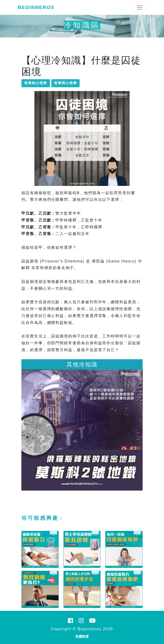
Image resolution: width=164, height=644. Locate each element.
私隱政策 (82, 636)
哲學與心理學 (36, 83)
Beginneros (36, 7)
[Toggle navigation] (140, 7)
